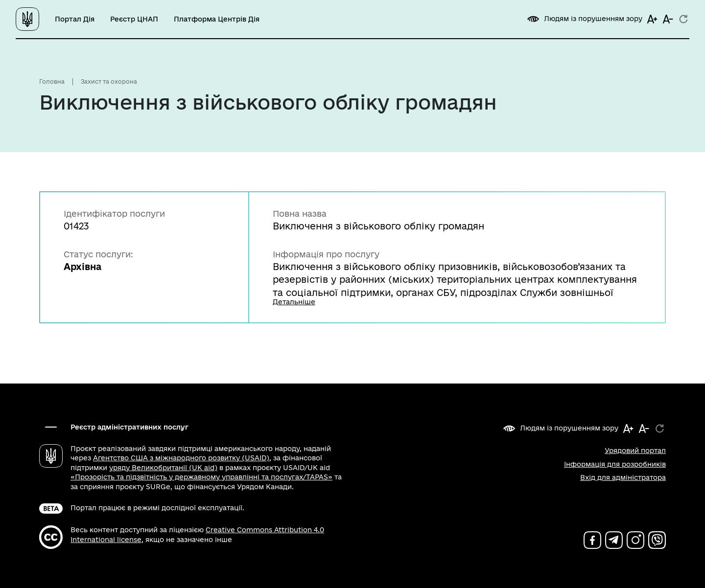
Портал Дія (75, 19)
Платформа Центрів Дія (217, 19)
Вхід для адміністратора (623, 477)
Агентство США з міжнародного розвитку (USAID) (181, 458)
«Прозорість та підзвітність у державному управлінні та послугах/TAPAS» (201, 477)
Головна (52, 81)
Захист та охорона (109, 81)
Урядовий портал (635, 451)
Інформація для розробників (615, 464)
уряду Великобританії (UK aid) (163, 468)
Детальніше (294, 303)
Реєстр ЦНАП (134, 19)
